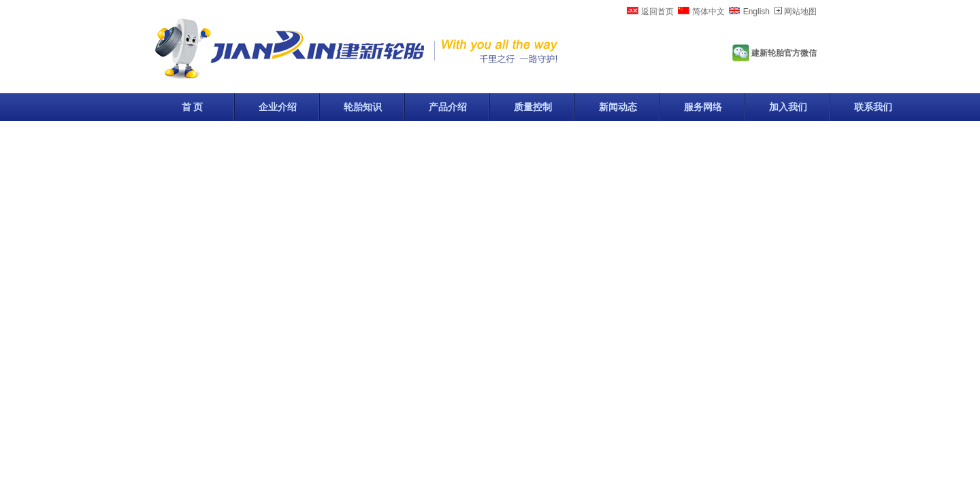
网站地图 (800, 12)
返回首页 (657, 12)
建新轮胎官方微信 (784, 53)
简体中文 (708, 12)
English (756, 12)
